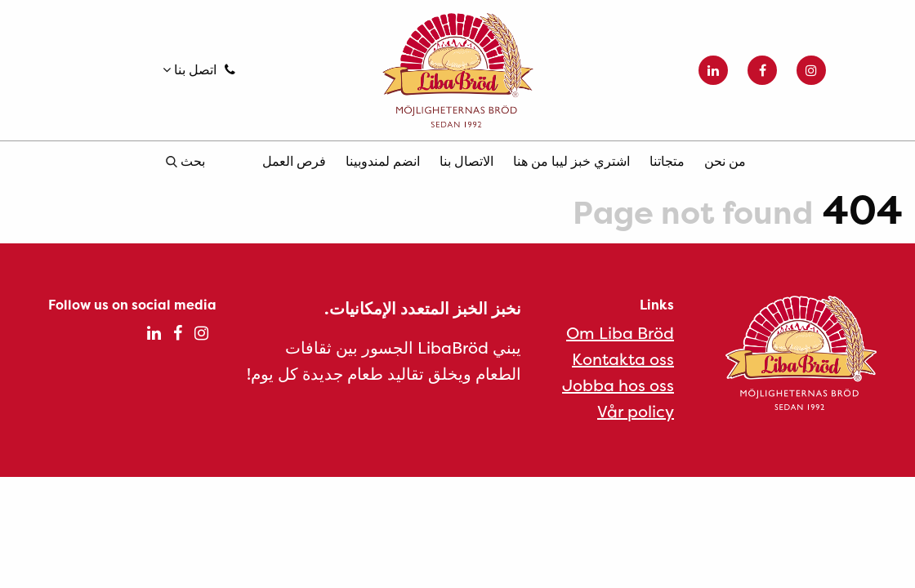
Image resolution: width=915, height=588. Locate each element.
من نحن (725, 161)
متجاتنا (667, 161)
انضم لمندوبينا (383, 161)
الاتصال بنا (466, 161)
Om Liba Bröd (620, 333)
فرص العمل (294, 161)
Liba (457, 70)
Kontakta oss (623, 359)
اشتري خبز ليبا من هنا (571, 161)
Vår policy (636, 411)
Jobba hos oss (618, 385)
